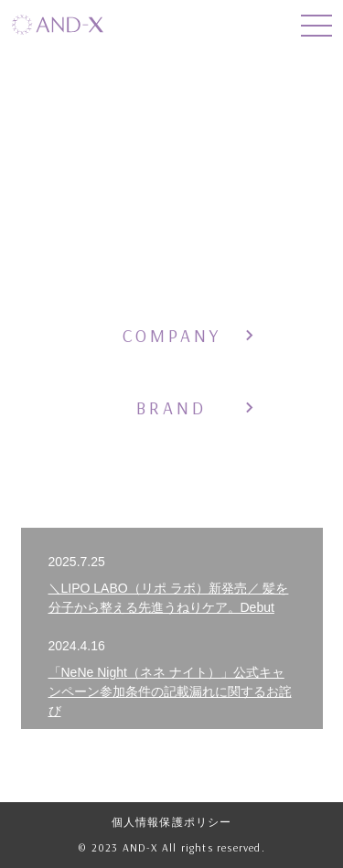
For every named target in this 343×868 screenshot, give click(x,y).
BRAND (171, 408)
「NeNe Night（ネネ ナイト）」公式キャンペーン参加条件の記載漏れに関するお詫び (170, 691)
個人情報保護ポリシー (172, 822)
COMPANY (172, 336)
